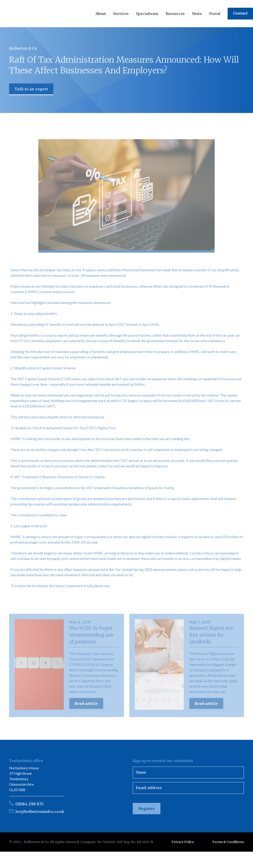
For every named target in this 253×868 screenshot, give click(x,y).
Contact (240, 13)
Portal (215, 14)
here (71, 517)
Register (147, 809)
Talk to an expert (31, 90)
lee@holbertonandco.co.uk (40, 812)
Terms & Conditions (228, 842)
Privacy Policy (183, 842)
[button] (101, 14)
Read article (86, 706)
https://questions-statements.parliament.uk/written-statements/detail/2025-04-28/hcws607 (83, 599)
